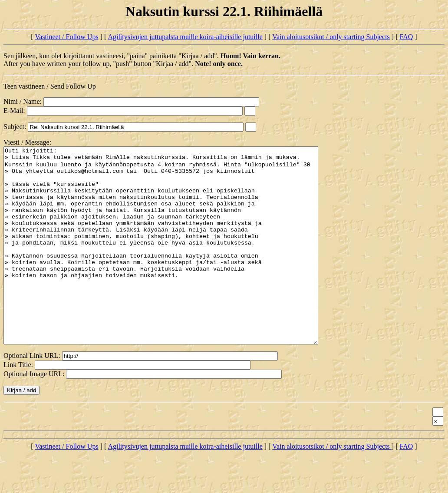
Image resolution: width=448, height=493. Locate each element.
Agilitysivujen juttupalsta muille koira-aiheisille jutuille (185, 37)
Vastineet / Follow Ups (66, 37)
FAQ (406, 37)
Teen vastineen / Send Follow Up (50, 86)
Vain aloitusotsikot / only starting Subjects (331, 37)
